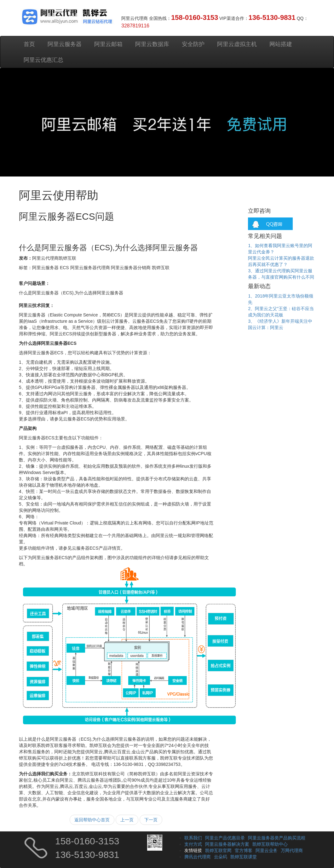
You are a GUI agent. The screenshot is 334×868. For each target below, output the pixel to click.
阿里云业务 (267, 850)
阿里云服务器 (65, 44)
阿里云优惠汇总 (43, 60)
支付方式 (193, 844)
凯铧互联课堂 (244, 857)
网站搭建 (281, 44)
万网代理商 (292, 850)
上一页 (127, 820)
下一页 (151, 820)
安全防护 (193, 44)
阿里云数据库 (152, 44)
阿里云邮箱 (108, 44)
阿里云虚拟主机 (237, 44)
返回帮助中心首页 (92, 820)
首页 (29, 44)
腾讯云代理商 (198, 857)
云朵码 (221, 857)
